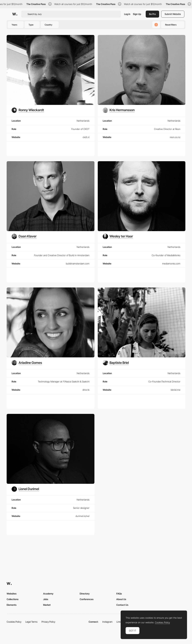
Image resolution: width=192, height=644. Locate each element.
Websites (12, 594)
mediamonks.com (171, 264)
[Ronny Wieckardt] (28, 110)
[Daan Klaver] (24, 236)
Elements (12, 605)
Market (47, 605)
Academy (48, 594)
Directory (85, 594)
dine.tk (86, 390)
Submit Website (173, 14)
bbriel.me (176, 390)
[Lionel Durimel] (25, 489)
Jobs (46, 599)
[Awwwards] (15, 14)
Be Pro (152, 14)
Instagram (107, 622)
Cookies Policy (14, 622)
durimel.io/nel (82, 516)
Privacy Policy (48, 622)
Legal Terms (31, 622)
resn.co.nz (175, 137)
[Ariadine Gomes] (27, 363)
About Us (121, 599)
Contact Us (122, 605)
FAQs (119, 594)
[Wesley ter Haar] (118, 236)
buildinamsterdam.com (78, 264)
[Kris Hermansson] (119, 110)
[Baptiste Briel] (116, 363)
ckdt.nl (86, 137)
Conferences (87, 599)
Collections (13, 599)
